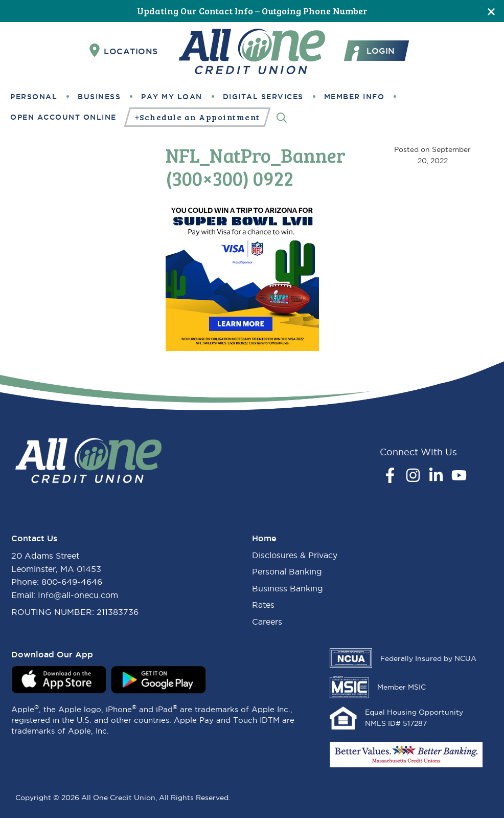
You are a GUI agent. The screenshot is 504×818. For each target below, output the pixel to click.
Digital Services (263, 97)
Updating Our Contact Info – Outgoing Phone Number (252, 11)
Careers (267, 622)
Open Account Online (63, 117)
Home (264, 538)
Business (99, 97)
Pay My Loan (172, 97)
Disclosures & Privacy (295, 555)
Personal (34, 97)
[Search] (282, 117)
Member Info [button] (354, 97)
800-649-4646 (72, 582)
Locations (124, 51)
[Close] (491, 11)
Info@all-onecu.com (78, 595)
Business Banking (288, 588)
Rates (263, 605)
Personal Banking (287, 571)
